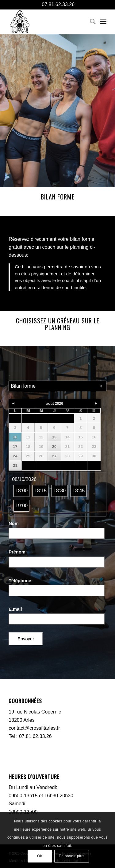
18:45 (79, 491)
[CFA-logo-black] (48, 22)
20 (54, 447)
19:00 (21, 506)
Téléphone (21, 581)
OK (40, 856)
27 (54, 456)
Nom (14, 523)
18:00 (21, 491)
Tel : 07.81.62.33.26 (30, 736)
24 (15, 456)
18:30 (59, 491)
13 (54, 437)
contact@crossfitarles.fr (34, 728)
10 (15, 437)
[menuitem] (90, 22)
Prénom (18, 552)
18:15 (40, 491)
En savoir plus (72, 856)
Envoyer (26, 639)
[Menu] (103, 22)
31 (15, 466)
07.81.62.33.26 (57, 4)
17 (15, 447)
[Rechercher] (90, 22)
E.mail (16, 609)
